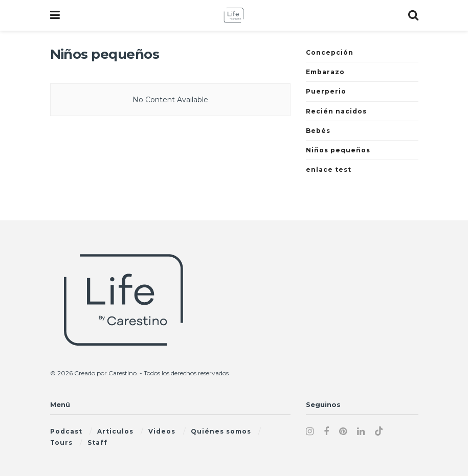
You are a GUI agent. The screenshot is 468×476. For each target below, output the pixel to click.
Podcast (66, 431)
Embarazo (325, 72)
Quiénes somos (221, 431)
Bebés (318, 131)
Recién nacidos (336, 111)
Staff (97, 443)
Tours (61, 443)
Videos (162, 431)
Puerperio (326, 91)
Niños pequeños (338, 150)
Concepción (330, 52)
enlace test (329, 169)
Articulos (115, 431)
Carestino (122, 373)
